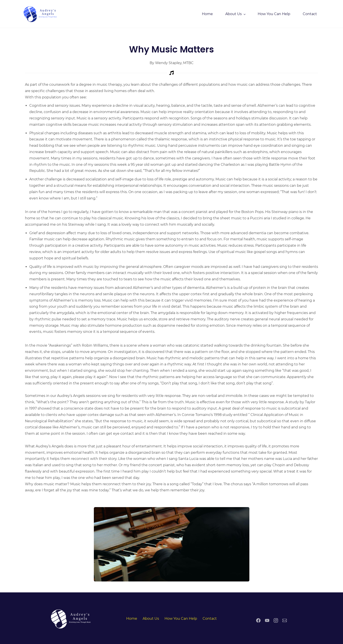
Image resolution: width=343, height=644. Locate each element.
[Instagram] (276, 621)
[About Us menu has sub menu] (233, 14)
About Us (151, 618)
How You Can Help (181, 618)
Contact (210, 618)
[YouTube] (267, 621)
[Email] (285, 621)
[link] (172, 509)
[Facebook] (258, 621)
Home (132, 618)
